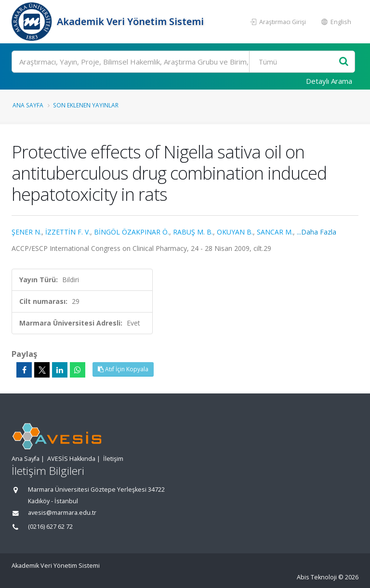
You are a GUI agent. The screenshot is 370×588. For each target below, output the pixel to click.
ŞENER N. (26, 232)
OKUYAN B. (235, 232)
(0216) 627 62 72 (50, 527)
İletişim (113, 459)
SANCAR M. (275, 232)
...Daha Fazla (317, 232)
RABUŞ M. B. (193, 232)
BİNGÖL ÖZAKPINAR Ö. (132, 232)
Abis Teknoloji (317, 577)
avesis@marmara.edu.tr (62, 513)
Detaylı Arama (329, 81)
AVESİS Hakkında (71, 459)
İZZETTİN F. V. (68, 232)
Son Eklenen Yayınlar (86, 105)
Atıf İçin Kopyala (123, 369)
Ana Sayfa (28, 105)
